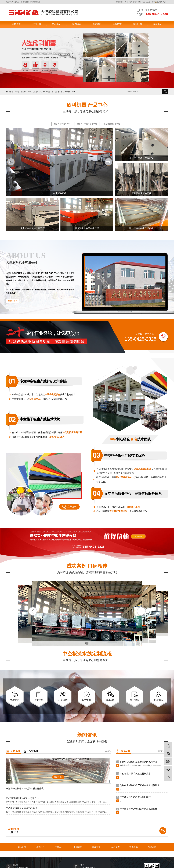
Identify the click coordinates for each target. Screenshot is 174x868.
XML (148, 2)
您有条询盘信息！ (160, 2)
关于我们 (36, 24)
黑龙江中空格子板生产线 (65, 92)
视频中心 (158, 24)
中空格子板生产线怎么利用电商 (135, 808)
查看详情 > (12, 301)
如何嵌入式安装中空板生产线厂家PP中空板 (141, 761)
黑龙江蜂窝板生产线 (112, 124)
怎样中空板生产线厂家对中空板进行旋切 (140, 796)
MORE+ (108, 751)
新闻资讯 (97, 24)
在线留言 (117, 24)
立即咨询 (72, 507)
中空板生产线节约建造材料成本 (135, 784)
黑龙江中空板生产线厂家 (43, 92)
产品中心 (57, 24)
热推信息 (120, 2)
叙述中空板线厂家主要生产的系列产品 (139, 772)
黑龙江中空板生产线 (23, 92)
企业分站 (128, 2)
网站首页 (16, 24)
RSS (144, 2)
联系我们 (137, 24)
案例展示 (77, 24)
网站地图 (137, 2)
